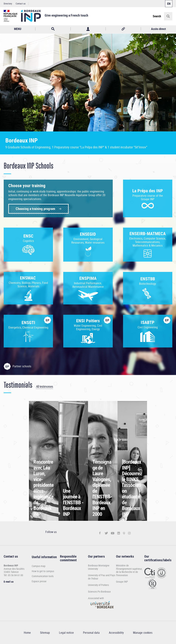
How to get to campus (43, 571)
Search (157, 16)
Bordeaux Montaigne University (99, 567)
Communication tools (43, 576)
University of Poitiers (98, 585)
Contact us (21, 3)
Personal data (91, 633)
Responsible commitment (68, 558)
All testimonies (44, 386)
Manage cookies (143, 633)
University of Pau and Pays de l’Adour (102, 577)
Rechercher (53, 29)
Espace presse (39, 581)
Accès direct (158, 29)
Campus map (39, 566)
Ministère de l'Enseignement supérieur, (129, 567)
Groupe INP (122, 582)
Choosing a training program (35, 209)
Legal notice (66, 633)
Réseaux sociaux (123, 29)
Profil (88, 29)
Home (27, 633)
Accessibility (116, 633)
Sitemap (45, 633)
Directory (8, 3)
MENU (18, 29)
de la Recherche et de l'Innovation (127, 573)
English (169, 4)
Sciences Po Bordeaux (99, 592)
